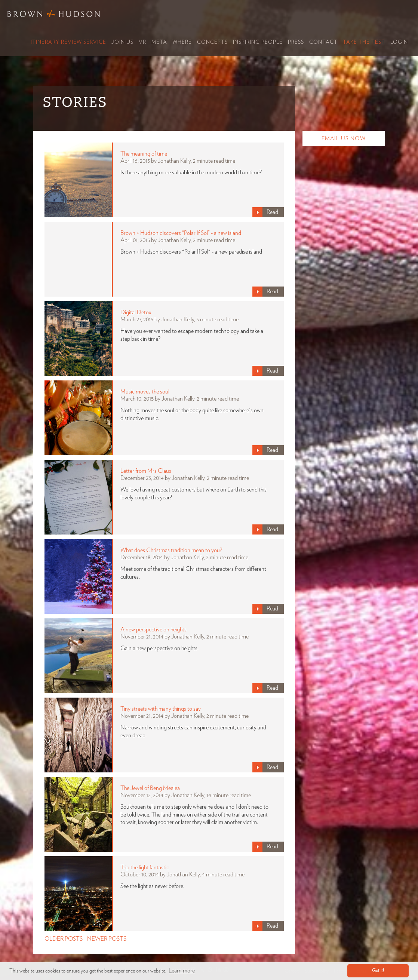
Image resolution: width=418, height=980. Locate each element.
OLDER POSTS (64, 939)
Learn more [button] (182, 971)
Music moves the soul (145, 392)
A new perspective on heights (153, 630)
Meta (159, 42)
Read (272, 212)
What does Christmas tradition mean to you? (171, 550)
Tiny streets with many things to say (161, 709)
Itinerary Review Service (68, 42)
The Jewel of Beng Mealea (150, 788)
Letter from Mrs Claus (146, 471)
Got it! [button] (378, 971)
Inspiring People (258, 42)
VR (142, 42)
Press (296, 42)
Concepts (212, 42)
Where (182, 42)
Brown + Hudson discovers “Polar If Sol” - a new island (181, 233)
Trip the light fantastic (145, 867)
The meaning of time (144, 154)
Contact (323, 42)
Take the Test (364, 42)
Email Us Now (344, 139)
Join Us (122, 42)
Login (399, 42)
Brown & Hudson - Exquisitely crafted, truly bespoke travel (54, 13)
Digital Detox (136, 312)
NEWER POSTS (107, 939)
